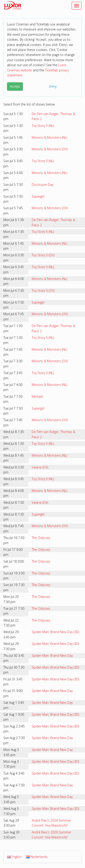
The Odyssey (41, 538)
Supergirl (38, 196)
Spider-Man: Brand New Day (52, 655)
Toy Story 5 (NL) (43, 126)
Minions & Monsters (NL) (49, 137)
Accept (15, 86)
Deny (53, 86)
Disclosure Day (42, 185)
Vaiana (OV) (40, 467)
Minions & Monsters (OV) (50, 149)
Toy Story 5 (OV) (43, 255)
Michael (37, 396)
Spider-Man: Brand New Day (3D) (55, 632)
